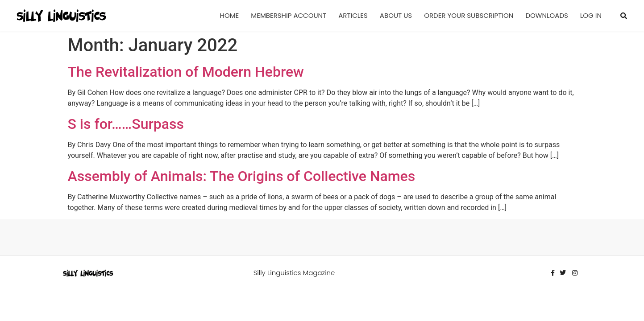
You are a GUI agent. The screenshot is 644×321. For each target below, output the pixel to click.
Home (230, 15)
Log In (591, 15)
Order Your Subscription (469, 15)
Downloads (546, 15)
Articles (353, 15)
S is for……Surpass (126, 124)
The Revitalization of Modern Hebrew (186, 72)
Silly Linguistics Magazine (294, 273)
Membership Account (289, 15)
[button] (624, 16)
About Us (396, 15)
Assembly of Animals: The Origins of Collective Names (242, 176)
